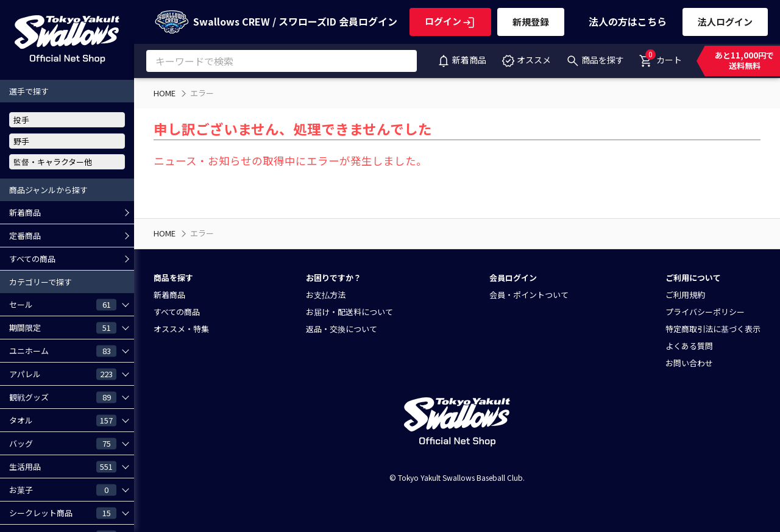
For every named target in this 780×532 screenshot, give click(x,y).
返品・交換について (342, 329)
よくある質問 (689, 346)
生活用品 (63, 466)
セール (63, 304)
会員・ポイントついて (529, 295)
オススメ (526, 60)
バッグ (63, 443)
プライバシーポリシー (705, 312)
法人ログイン (725, 22)
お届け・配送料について (349, 312)
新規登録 (531, 22)
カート (660, 57)
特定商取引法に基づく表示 (713, 329)
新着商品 (461, 60)
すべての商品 (32, 259)
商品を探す (595, 60)
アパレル (63, 374)
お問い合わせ (689, 363)
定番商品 (25, 236)
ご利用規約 (685, 295)
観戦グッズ (63, 397)
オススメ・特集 (181, 329)
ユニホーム (63, 350)
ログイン (450, 21)
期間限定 (63, 327)
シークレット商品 (63, 512)
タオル (63, 420)
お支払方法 (326, 295)
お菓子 (63, 489)
